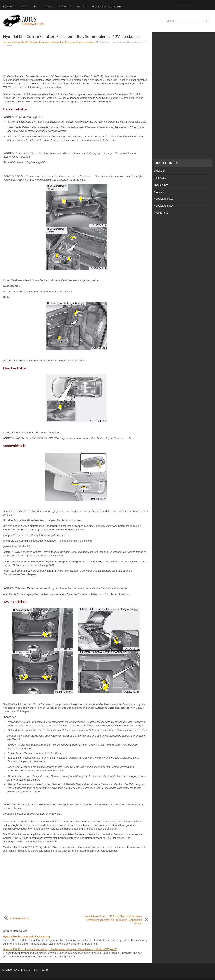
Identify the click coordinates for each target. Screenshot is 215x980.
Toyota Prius (161, 213)
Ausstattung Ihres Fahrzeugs (61, 42)
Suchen (81, 7)
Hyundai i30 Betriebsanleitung (31, 42)
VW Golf (159, 192)
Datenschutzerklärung (107, 7)
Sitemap (48, 7)
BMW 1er (159, 171)
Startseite (10, 7)
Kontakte (65, 7)
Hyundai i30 (9, 42)
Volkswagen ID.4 (164, 206)
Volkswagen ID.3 (164, 199)
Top (35, 7)
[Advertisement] (76, 61)
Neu (25, 7)
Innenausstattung (86, 42)
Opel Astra (160, 178)
